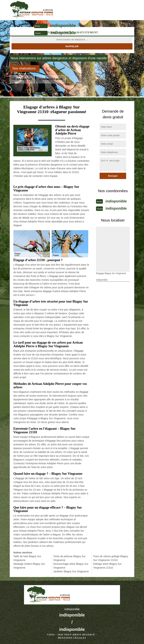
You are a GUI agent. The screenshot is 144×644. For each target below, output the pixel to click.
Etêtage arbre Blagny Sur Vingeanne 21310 (107, 566)
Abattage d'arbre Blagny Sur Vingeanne (29, 566)
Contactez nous (51, 79)
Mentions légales (72, 638)
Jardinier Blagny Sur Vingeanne (71, 571)
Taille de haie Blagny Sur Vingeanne (27, 558)
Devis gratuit (22, 79)
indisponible (63, 25)
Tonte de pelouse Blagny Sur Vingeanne (69, 558)
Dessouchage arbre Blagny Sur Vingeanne (71, 566)
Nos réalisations (24, 68)
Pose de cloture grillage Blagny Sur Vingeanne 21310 (111, 558)
